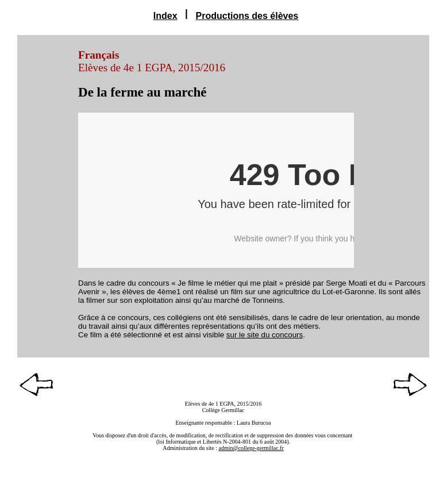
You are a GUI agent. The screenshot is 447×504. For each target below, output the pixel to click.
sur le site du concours (265, 335)
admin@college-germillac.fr (251, 448)
